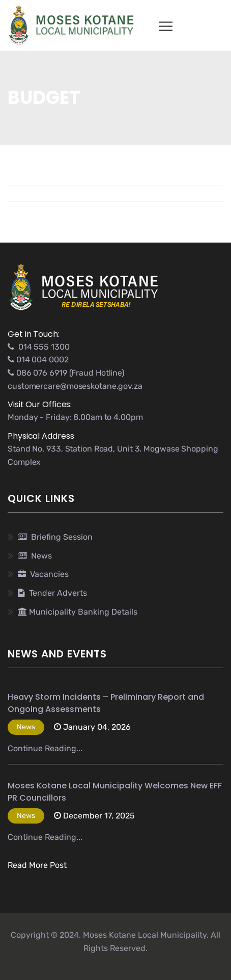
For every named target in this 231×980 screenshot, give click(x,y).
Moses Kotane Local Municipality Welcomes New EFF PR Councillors (115, 792)
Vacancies (43, 574)
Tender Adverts (52, 593)
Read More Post (37, 865)
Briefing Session (55, 537)
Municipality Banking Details (78, 612)
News (35, 556)
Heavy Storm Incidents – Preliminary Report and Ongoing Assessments (106, 703)
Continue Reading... (45, 748)
